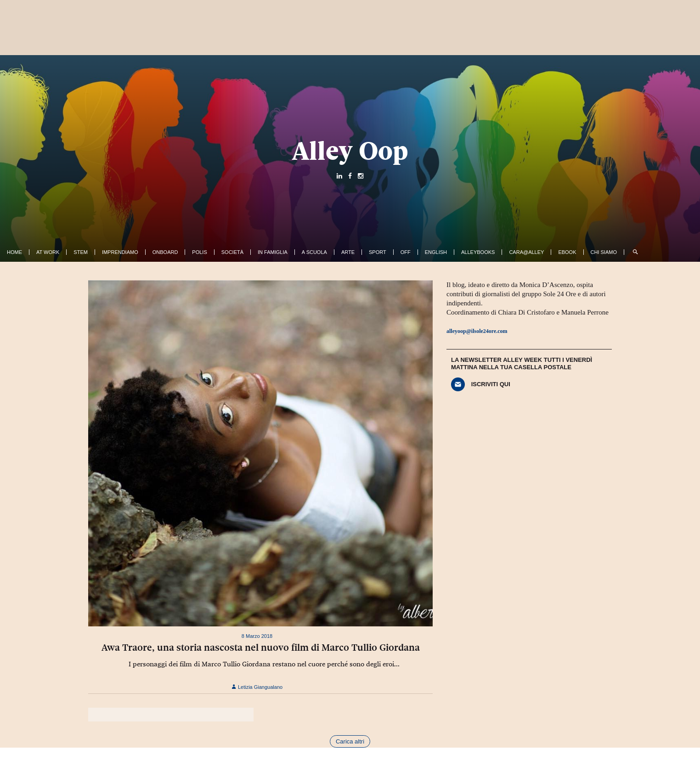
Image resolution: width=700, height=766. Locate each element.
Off (406, 252)
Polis (199, 252)
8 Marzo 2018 (257, 636)
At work (48, 252)
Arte (348, 252)
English (436, 252)
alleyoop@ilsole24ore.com (477, 331)
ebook (567, 252)
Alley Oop (350, 151)
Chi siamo (604, 252)
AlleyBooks (478, 252)
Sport (378, 252)
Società (232, 252)
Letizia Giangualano (257, 687)
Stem (81, 252)
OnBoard (165, 252)
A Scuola (314, 252)
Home (14, 252)
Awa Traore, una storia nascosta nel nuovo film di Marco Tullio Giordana (261, 648)
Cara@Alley (526, 252)
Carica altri (350, 741)
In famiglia (273, 252)
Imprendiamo (120, 252)
